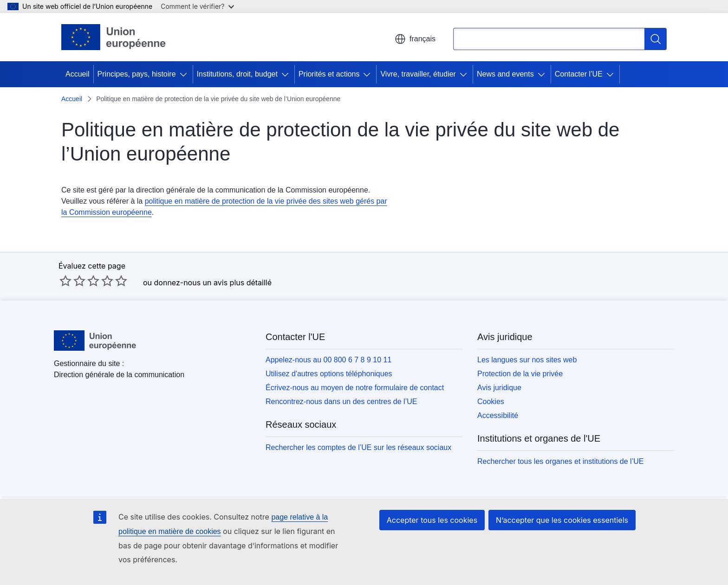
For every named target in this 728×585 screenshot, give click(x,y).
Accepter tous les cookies (432, 520)
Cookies (491, 402)
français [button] (415, 39)
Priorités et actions (329, 74)
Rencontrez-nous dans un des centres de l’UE (341, 402)
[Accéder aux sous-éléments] (185, 74)
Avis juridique (499, 388)
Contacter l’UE (579, 74)
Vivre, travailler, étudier (418, 74)
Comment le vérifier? (197, 6)
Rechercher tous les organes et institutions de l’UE (560, 461)
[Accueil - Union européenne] (114, 37)
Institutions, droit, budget (237, 74)
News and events (505, 74)
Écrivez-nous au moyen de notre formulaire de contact (355, 388)
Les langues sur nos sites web (527, 360)
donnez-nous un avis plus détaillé (213, 283)
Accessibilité (498, 415)
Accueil (78, 74)
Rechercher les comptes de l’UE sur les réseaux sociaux (358, 447)
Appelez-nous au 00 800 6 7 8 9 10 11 (328, 360)
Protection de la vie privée (520, 374)
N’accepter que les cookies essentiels (562, 520)
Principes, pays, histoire (137, 74)
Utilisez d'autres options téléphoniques (329, 374)
